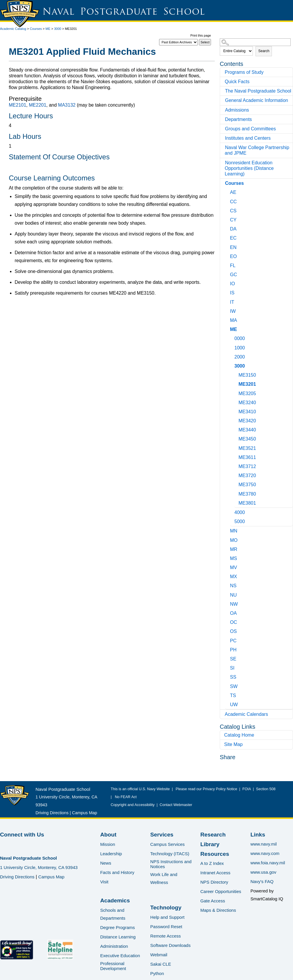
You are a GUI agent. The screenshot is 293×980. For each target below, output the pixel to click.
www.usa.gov (263, 872)
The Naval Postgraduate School (258, 91)
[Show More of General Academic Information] (223, 100)
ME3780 (247, 494)
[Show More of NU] (228, 594)
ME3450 (247, 439)
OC (234, 622)
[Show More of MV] (228, 567)
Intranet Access (216, 873)
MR (234, 549)
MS (234, 558)
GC (234, 275)
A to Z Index (212, 863)
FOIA (247, 789)
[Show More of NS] (228, 585)
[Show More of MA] (228, 319)
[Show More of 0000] (232, 338)
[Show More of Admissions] (223, 110)
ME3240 (247, 403)
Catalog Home (239, 735)
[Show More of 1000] (232, 347)
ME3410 (247, 412)
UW (234, 705)
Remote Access (166, 936)
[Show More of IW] (228, 310)
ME (48, 29)
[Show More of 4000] (232, 512)
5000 (240, 521)
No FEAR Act (125, 797)
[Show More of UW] (228, 704)
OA (233, 613)
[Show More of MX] (228, 576)
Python (157, 973)
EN (233, 247)
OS (233, 631)
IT (232, 302)
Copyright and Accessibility (133, 805)
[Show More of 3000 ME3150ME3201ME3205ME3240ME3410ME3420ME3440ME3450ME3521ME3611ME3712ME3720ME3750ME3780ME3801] (232, 365)
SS (233, 677)
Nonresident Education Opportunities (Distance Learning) (249, 168)
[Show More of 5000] (232, 521)
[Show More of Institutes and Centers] (223, 138)
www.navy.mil (264, 844)
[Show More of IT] (228, 301)
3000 (57, 29)
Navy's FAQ (262, 881)
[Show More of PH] (228, 649)
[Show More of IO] (228, 283)
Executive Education (120, 956)
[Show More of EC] (228, 237)
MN (234, 531)
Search (264, 51)
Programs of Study (244, 72)
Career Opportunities (221, 891)
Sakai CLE (161, 964)
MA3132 (67, 105)
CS (233, 211)
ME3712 (247, 466)
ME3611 (247, 457)
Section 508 (266, 789)
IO (232, 284)
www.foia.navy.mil (268, 863)
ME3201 (247, 384)
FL (233, 266)
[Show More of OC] (228, 621)
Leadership (111, 854)
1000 (240, 348)
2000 (240, 357)
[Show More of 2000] (232, 356)
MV (234, 567)
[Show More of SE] (228, 658)
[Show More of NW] (228, 603)
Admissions (237, 110)
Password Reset (166, 927)
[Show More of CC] (228, 201)
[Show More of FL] (228, 265)
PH (233, 650)
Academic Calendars (246, 714)
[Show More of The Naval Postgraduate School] (223, 91)
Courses (36, 29)
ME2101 (18, 105)
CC (233, 202)
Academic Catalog (13, 29)
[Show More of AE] (228, 191)
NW (234, 604)
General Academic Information (257, 100)
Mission (108, 844)
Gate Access (213, 901)
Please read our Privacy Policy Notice (208, 789)
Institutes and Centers (248, 138)
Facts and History (117, 872)
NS (233, 586)
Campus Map (85, 813)
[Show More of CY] (228, 219)
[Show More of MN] (228, 530)
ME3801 (247, 503)
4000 (240, 512)
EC (233, 238)
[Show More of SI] (228, 667)
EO (233, 256)
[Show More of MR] (228, 548)
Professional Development (113, 966)
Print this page (201, 35)
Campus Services (168, 844)
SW (234, 686)
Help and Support (167, 917)
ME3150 (247, 375)
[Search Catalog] (255, 42)
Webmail (159, 955)
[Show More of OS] (228, 630)
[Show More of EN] (228, 246)
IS (232, 293)
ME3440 (247, 430)
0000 (240, 338)
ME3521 (247, 448)
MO (234, 540)
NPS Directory (214, 882)
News (106, 863)
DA (233, 229)
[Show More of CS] (228, 210)
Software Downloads (171, 945)
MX (234, 577)
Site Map (233, 744)
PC (233, 641)
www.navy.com (265, 853)
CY (233, 220)
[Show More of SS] (228, 676)
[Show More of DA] (228, 228)
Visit (104, 882)
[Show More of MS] (228, 558)
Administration (114, 946)
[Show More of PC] (228, 640)
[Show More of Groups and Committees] (223, 129)
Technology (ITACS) (170, 854)
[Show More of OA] (228, 612)
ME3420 (247, 421)
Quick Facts (237, 82)
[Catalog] (178, 42)
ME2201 (38, 105)
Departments (239, 119)
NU (233, 595)
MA (234, 320)
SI (232, 668)
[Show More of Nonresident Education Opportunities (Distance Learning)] (223, 163)
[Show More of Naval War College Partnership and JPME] (223, 147)
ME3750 (247, 485)
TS (233, 695)
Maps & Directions (218, 910)
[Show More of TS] (228, 695)
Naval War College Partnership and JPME (257, 150)
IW (233, 311)
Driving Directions (52, 813)
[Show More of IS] (228, 292)
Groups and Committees (250, 129)
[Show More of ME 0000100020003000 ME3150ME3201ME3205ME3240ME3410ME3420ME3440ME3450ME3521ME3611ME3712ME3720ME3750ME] (228, 328)
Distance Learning (118, 937)
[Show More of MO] (228, 539)
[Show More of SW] (228, 686)
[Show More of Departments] (223, 119)
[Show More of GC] (228, 274)
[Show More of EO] (228, 256)
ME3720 (247, 476)
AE (233, 192)
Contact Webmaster (176, 805)
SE (233, 659)
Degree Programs (117, 927)
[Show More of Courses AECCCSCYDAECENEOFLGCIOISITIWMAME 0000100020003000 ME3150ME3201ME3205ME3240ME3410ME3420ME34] (223, 183)
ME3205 (247, 393)
